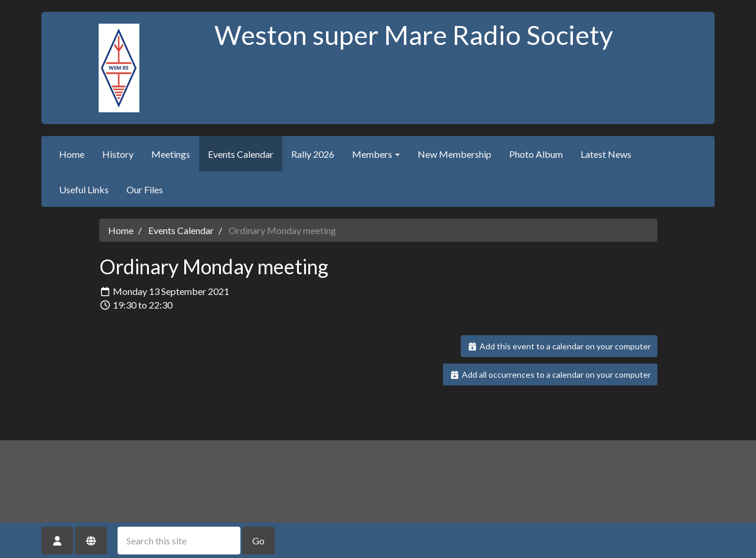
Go (258, 541)
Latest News (606, 154)
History (118, 154)
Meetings (171, 154)
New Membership (454, 154)
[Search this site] (179, 541)
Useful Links (84, 189)
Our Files (145, 189)
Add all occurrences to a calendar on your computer (550, 374)
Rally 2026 (313, 154)
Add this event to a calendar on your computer (559, 346)
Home (72, 154)
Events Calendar (241, 154)
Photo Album (536, 154)
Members (376, 154)
